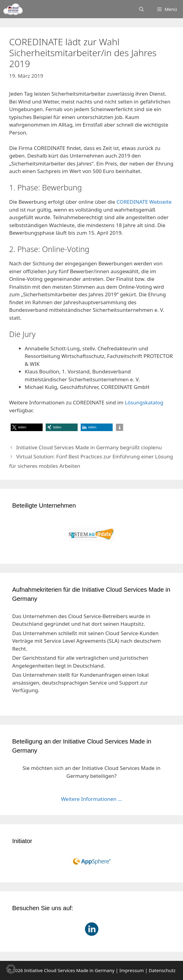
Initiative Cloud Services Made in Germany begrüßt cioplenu (89, 447)
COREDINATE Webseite (144, 202)
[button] (27, 427)
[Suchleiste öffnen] (141, 9)
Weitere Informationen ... (91, 799)
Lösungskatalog (144, 402)
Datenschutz (162, 970)
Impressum (132, 970)
